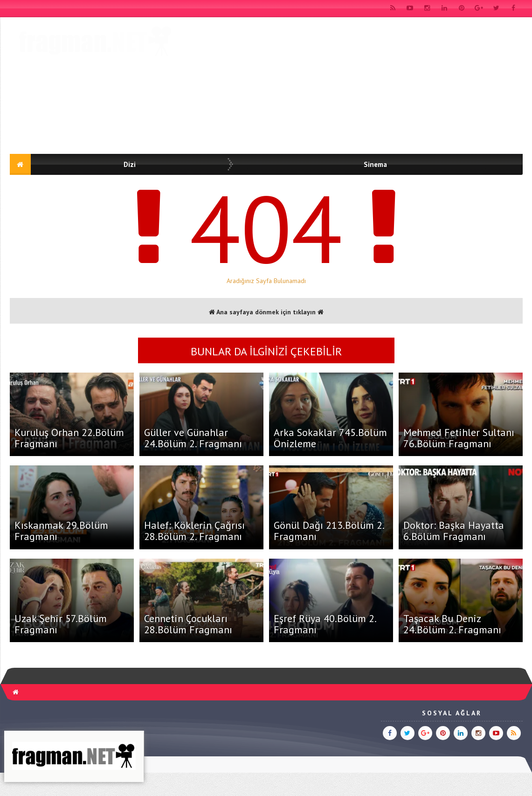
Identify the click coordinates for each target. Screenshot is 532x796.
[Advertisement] (353, 87)
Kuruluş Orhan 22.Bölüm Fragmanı (69, 438)
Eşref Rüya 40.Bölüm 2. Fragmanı (325, 624)
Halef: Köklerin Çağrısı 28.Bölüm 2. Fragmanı (194, 531)
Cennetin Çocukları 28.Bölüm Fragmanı (188, 624)
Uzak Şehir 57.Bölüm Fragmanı (61, 624)
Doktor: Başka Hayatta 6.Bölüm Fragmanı (454, 531)
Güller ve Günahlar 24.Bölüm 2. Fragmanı (193, 438)
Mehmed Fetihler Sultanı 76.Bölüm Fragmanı (459, 438)
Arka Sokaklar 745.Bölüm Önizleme (330, 438)
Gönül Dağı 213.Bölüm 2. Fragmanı (329, 531)
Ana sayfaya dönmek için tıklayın (266, 312)
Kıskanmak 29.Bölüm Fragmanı (61, 531)
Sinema (375, 164)
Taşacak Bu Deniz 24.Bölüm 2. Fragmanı (452, 624)
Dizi (130, 164)
